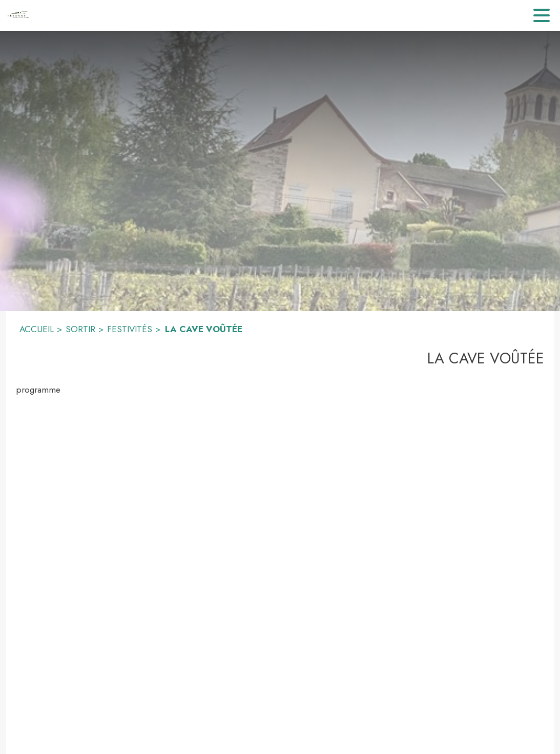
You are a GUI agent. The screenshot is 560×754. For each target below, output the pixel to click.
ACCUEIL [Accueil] (37, 329)
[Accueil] (18, 15)
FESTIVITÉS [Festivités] (130, 329)
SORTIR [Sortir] (80, 329)
